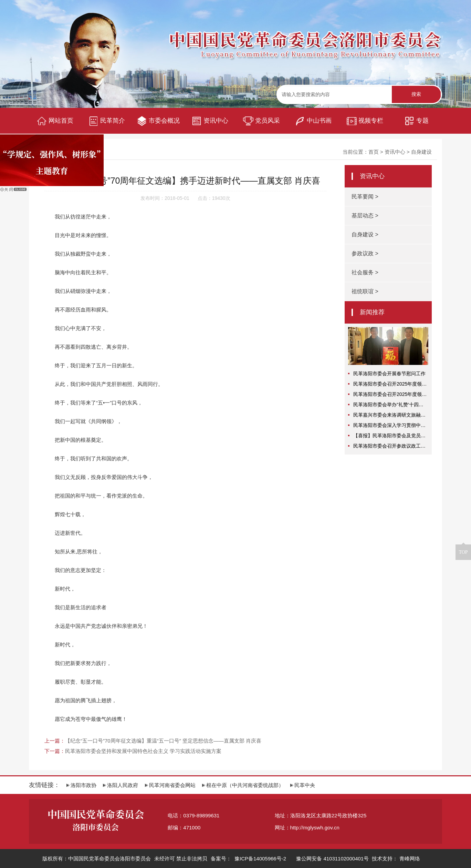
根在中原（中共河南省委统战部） (243, 785)
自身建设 (421, 152)
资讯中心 (395, 152)
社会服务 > (365, 272)
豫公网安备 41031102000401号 (332, 859)
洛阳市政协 (81, 785)
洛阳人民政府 (121, 785)
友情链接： (44, 785)
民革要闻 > (365, 197)
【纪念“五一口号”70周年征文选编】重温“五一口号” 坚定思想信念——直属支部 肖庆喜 (163, 741)
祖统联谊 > (365, 291)
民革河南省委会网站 (170, 785)
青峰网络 (410, 859)
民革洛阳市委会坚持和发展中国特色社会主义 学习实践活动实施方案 (143, 751)
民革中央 (303, 785)
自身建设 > (365, 234)
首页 (374, 152)
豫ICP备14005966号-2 (260, 859)
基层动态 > (365, 216)
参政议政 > (365, 253)
